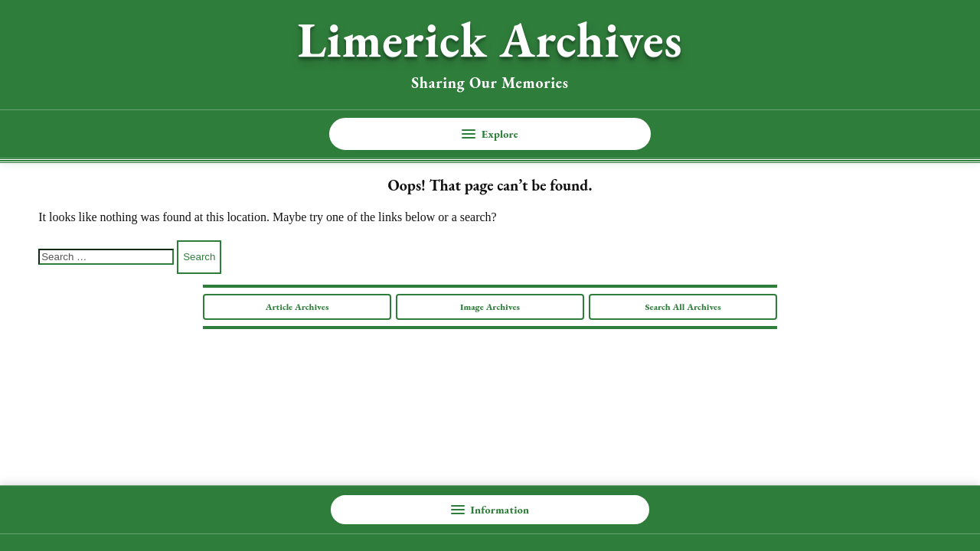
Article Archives (297, 307)
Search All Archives (683, 307)
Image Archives (490, 307)
